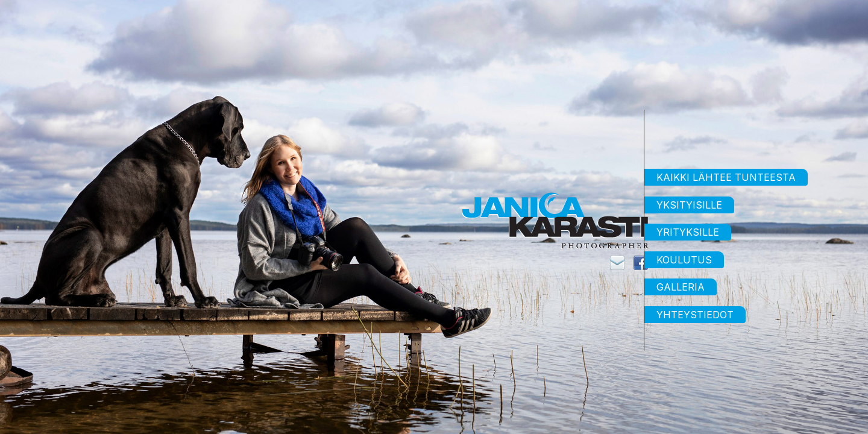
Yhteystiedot (695, 315)
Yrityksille (688, 232)
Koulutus (684, 260)
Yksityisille (689, 205)
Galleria (681, 287)
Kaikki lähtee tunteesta (726, 177)
